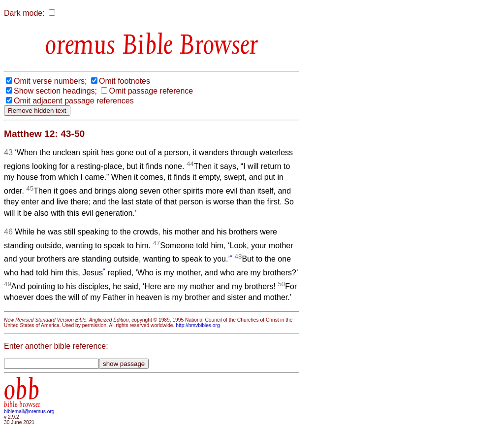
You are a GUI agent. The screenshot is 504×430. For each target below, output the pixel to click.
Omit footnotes (125, 81)
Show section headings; (55, 91)
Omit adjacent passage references (74, 101)
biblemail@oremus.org (29, 412)
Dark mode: (24, 13)
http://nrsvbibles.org (198, 325)
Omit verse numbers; (50, 81)
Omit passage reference (151, 91)
